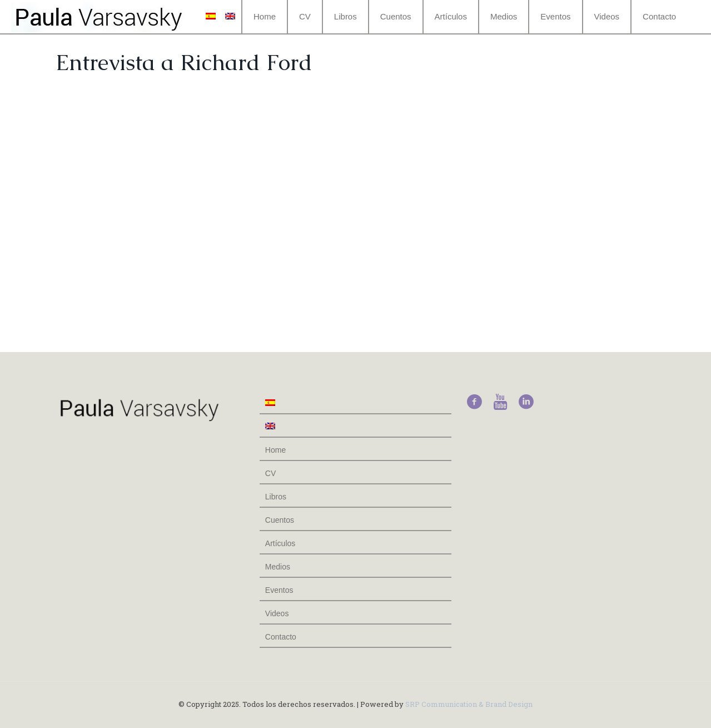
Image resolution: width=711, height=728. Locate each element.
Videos (277, 613)
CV (270, 473)
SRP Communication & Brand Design (469, 704)
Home (275, 450)
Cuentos (280, 520)
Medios (278, 567)
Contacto (281, 637)
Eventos (279, 590)
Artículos (280, 543)
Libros (276, 497)
